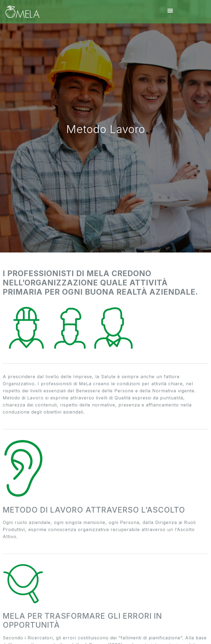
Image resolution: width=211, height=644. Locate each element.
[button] (170, 10)
